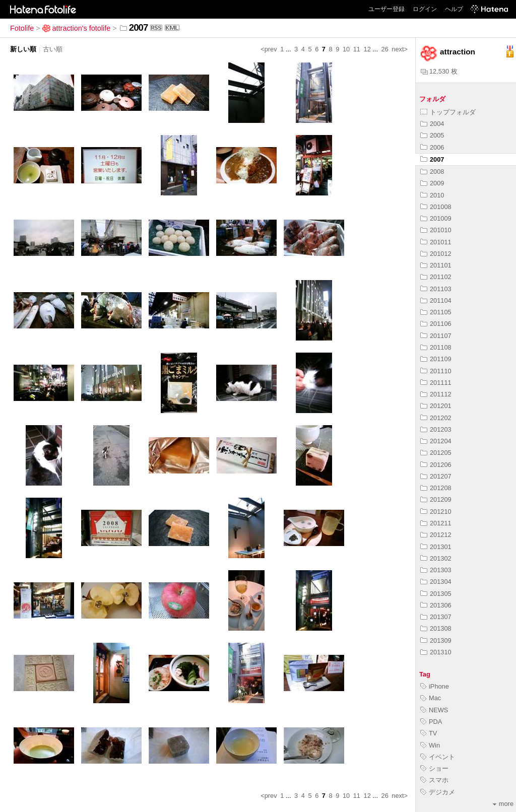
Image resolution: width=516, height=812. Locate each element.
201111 (436, 383)
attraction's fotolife (77, 28)
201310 (436, 652)
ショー (434, 768)
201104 (436, 300)
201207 (436, 476)
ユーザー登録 (386, 9)
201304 (436, 582)
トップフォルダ (448, 112)
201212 (436, 535)
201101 (436, 265)
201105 (436, 312)
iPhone (435, 686)
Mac (431, 698)
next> (400, 49)
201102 (436, 277)
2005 (432, 135)
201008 (436, 207)
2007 (432, 159)
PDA (431, 722)
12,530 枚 (439, 71)
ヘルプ (454, 9)
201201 (436, 406)
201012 (436, 254)
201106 (436, 324)
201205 (436, 453)
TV (429, 733)
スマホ (434, 780)
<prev (269, 49)
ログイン (425, 9)
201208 (436, 488)
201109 (436, 359)
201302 (436, 558)
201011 (436, 242)
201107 (436, 336)
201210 (436, 512)
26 (385, 49)
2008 (432, 172)
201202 (436, 418)
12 (367, 49)
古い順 (53, 49)
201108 (436, 347)
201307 (436, 617)
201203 (436, 429)
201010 (436, 230)
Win (430, 745)
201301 (436, 547)
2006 (432, 147)
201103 (436, 289)
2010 (432, 195)
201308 (436, 628)
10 (346, 49)
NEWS (434, 710)
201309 (436, 640)
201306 (436, 605)
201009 (436, 218)
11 (357, 49)
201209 (436, 499)
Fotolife (22, 28)
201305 (436, 594)
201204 (436, 441)
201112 (436, 394)
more (503, 804)
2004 (432, 124)
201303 (436, 570)
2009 (432, 183)
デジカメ (438, 792)
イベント (438, 757)
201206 (436, 465)
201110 (436, 371)
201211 (436, 523)
